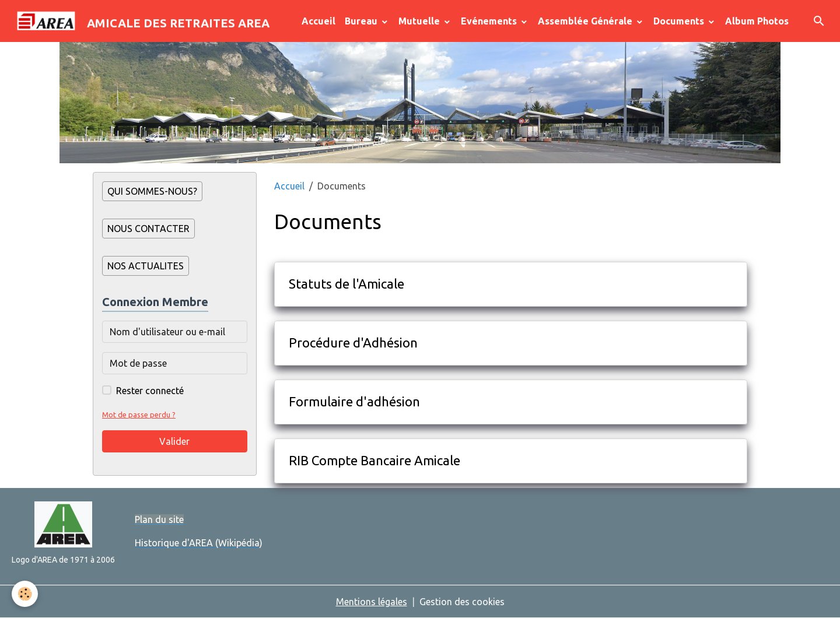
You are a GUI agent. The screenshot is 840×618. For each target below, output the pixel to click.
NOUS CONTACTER (148, 229)
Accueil (318, 21)
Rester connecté (150, 391)
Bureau (362, 21)
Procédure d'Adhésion (353, 343)
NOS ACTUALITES (146, 266)
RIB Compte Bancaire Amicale (374, 460)
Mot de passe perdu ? (139, 415)
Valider (174, 441)
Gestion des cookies (462, 602)
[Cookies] (25, 594)
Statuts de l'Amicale (346, 284)
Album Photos (757, 21)
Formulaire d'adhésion (354, 401)
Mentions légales (372, 602)
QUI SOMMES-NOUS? (152, 191)
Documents (680, 21)
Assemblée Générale (586, 21)
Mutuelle (420, 21)
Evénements (490, 21)
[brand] (139, 21)
